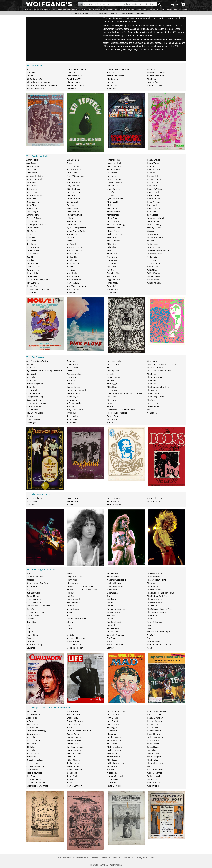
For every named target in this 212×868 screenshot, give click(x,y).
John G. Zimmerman (116, 711)
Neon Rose (112, 89)
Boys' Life (31, 589)
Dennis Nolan (33, 273)
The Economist (154, 589)
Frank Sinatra (73, 377)
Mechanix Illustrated (76, 638)
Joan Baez (71, 422)
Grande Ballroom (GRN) (118, 69)
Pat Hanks (112, 267)
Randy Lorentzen (155, 718)
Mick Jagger (112, 384)
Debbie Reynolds (34, 773)
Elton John (71, 361)
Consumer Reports (35, 612)
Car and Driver (33, 596)
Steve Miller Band (155, 367)
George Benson (74, 387)
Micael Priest (113, 231)
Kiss (109, 367)
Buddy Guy (32, 387)
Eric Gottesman (74, 169)
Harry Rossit (72, 208)
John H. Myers (73, 273)
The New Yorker (155, 602)
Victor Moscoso (154, 263)
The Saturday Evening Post (159, 609)
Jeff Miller (71, 241)
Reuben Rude (153, 169)
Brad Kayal (31, 199)
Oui (109, 596)
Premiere (111, 615)
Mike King (112, 244)
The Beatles (153, 380)
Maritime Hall (113, 79)
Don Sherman (33, 776)
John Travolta (113, 721)
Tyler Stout (152, 260)
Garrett (70, 179)
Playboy (111, 606)
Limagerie (94, 13)
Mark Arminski (114, 212)
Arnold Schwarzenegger (37, 731)
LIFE (69, 625)
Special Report (154, 750)
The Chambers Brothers (158, 387)
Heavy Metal (72, 580)
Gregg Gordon (73, 199)
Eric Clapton (72, 367)
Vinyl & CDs (153, 9)
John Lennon (113, 364)
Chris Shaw (32, 221)
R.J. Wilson (112, 292)
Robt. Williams (154, 202)
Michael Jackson (114, 747)
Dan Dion (31, 505)
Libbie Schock (113, 189)
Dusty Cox (31, 292)
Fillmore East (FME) (76, 85)
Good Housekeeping (36, 644)
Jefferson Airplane (75, 403)
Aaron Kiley (32, 711)
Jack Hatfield (72, 224)
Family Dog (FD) (74, 79)
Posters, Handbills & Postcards (37, 9)
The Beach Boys (154, 377)
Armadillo (31, 72)
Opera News (113, 593)
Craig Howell (32, 237)
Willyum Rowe (154, 279)
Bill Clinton (31, 744)
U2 (149, 410)
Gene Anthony (73, 501)
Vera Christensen (155, 770)
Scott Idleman (154, 221)
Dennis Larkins (33, 267)
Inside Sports (73, 609)
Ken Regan (112, 727)
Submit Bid (104, 13)
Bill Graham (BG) (34, 79)
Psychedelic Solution (157, 72)
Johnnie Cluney (74, 289)
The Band (152, 374)
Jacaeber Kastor (81, 13)
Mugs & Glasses (180, 9)
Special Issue (153, 747)
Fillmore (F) (72, 89)
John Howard (73, 276)
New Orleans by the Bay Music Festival (125, 393)
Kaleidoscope (113, 72)
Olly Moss (112, 263)
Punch (110, 619)
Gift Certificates (64, 858)
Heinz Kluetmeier (75, 750)
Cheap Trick (32, 390)
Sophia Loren (153, 744)
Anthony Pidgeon (34, 498)
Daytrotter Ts (141, 13)
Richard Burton (154, 724)
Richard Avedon (154, 721)
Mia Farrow (112, 744)
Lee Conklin (112, 186)
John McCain (113, 718)
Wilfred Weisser (154, 273)
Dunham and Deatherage (38, 289)
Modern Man (113, 573)
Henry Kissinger (74, 753)
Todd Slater (153, 257)
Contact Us (105, 858)
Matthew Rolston (115, 740)
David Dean (32, 260)
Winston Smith (154, 283)
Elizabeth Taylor (74, 714)
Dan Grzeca (32, 244)
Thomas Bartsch (155, 254)
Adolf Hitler (32, 718)
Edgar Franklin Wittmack (38, 786)
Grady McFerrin (74, 192)
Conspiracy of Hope (35, 397)
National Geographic (117, 580)
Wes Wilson (153, 267)
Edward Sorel (73, 711)
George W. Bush (74, 740)
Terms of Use (128, 858)
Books (170, 9)
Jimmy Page (72, 419)
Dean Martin (32, 770)
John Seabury (73, 283)
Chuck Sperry (33, 228)
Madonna (111, 734)
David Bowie (32, 410)
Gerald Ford (72, 744)
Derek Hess (32, 276)
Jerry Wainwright (74, 250)
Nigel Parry (112, 773)
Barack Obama (33, 734)
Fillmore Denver (74, 82)
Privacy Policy (142, 858)
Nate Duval (112, 257)
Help (152, 858)
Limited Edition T (128, 13)
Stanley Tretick (154, 753)
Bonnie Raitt (32, 380)
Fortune (30, 641)
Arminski (31, 76)
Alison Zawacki (33, 169)
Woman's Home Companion (160, 644)
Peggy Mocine (113, 279)
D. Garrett (31, 241)
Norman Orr (113, 260)
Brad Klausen (33, 202)
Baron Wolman (33, 501)
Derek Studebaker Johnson (39, 279)
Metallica (111, 380)
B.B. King (31, 364)
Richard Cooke (154, 182)
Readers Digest (114, 622)
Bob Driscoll (32, 186)
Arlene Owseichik (34, 179)
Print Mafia (112, 286)
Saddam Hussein (155, 737)
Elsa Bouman (73, 160)
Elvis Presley (72, 364)
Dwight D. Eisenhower (37, 782)
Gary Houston (73, 186)
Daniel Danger (33, 250)
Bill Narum (31, 182)
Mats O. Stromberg (116, 224)
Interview (71, 612)
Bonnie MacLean (34, 195)
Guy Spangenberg (75, 747)
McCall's (71, 635)
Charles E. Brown (34, 218)
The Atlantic (153, 586)
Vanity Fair (152, 635)
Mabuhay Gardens (116, 76)
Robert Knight (154, 199)
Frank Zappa (73, 380)
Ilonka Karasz (73, 763)
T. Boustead (153, 244)
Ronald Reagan (154, 734)
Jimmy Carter (73, 776)
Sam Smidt (152, 212)
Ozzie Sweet (113, 779)
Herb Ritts (71, 757)
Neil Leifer (112, 770)
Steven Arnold (154, 234)
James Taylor (73, 397)
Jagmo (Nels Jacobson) (77, 228)
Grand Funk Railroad (76, 390)
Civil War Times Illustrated (38, 606)
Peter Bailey (113, 283)
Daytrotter (72, 72)
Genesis (70, 384)
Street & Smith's (155, 573)
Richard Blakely (154, 179)
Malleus (111, 205)
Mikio (110, 250)
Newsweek (112, 589)
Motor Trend (113, 577)
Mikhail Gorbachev (116, 763)
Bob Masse (32, 189)
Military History (74, 644)
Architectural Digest (36, 577)
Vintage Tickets (85, 9)
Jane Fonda (72, 773)
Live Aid (111, 374)
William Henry (154, 276)
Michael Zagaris (114, 505)
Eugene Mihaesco (75, 721)
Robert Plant (113, 416)
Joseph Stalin (113, 724)
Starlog (110, 648)
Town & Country (155, 622)
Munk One (112, 254)
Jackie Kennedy (74, 766)
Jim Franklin (72, 257)
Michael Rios (113, 237)
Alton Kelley (32, 173)
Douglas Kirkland (34, 779)
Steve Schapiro (154, 757)
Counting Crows (34, 400)
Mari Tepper (113, 208)
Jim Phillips (72, 260)
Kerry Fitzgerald (114, 179)
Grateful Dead (73, 393)
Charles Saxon (33, 763)
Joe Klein (71, 779)
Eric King (69, 13)
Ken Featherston (115, 169)
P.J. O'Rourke (113, 782)
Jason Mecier (73, 234)
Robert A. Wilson (155, 189)
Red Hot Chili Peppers (117, 413)
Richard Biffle (153, 176)
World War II (153, 786)
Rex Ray (151, 173)
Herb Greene (73, 212)
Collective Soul (33, 393)
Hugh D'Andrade (74, 215)
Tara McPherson (155, 247)
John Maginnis (114, 498)
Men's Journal (73, 641)
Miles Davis (112, 387)
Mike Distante (113, 241)
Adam (29, 573)
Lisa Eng (111, 195)
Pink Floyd (112, 400)
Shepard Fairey (154, 224)
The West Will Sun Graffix (159, 250)
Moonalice (112, 85)
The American (154, 577)
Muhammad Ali (114, 766)
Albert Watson (33, 724)
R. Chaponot (113, 289)
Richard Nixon (154, 727)
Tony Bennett (153, 406)
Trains (150, 625)
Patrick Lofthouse (115, 273)
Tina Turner (153, 403)
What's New (114, 13)
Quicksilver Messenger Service (121, 410)
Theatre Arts (153, 615)
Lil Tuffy (111, 192)
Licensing (95, 858)
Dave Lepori (72, 498)
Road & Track (113, 628)
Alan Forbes (32, 163)
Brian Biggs (32, 205)
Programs (97, 9)
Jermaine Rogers (74, 247)
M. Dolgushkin (114, 202)
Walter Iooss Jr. (154, 776)
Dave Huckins (33, 254)
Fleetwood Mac (74, 374)
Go (160, 4)
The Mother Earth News (158, 596)
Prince (110, 406)
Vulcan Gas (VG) (154, 85)
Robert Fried (153, 192)
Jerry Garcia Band (75, 410)
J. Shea (70, 218)
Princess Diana (154, 714)
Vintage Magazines (126, 9)
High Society (72, 583)
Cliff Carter (31, 231)
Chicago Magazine (35, 602)
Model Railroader (75, 648)
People (110, 602)
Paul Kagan (112, 276)
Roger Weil (152, 205)
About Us (116, 858)
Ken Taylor (112, 173)
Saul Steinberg (154, 740)
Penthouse (112, 599)
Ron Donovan (153, 208)
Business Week (33, 593)
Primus (110, 403)
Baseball (30, 580)
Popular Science (114, 612)
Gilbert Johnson (74, 189)
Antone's (31, 69)
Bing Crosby (32, 374)
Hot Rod (71, 596)
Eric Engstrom (73, 166)
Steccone (151, 231)
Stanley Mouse (154, 228)
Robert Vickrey (154, 731)
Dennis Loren (33, 270)
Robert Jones (153, 195)
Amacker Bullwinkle (35, 176)
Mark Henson (113, 215)
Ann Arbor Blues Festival (38, 361)
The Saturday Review (157, 612)
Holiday (70, 593)
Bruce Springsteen (35, 384)
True (149, 628)
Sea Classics (113, 638)
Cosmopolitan (33, 615)
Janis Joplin (72, 400)
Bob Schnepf (32, 192)
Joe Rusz (71, 782)
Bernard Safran (34, 740)
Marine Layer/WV (70, 9)
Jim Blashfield (73, 254)
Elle (28, 628)
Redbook (111, 625)
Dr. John (30, 416)
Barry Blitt (31, 737)
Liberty (70, 622)
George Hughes (74, 737)
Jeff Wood (71, 244)
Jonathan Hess (114, 160)
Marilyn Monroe (114, 737)
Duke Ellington (33, 419)
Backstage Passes (110, 9)
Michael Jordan (114, 750)
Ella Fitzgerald (33, 422)
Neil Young (112, 390)
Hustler (70, 606)
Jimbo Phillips (73, 263)
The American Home (157, 580)
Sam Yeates (153, 215)
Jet (68, 615)
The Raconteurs (154, 393)
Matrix (110, 82)
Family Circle (32, 635)
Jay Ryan (71, 237)
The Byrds (152, 384)
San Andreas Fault (156, 218)
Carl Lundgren (33, 212)
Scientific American (116, 635)
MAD (69, 632)
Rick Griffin (152, 186)
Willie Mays (152, 779)
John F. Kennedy (74, 786)
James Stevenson (75, 770)
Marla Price (112, 218)
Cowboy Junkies (34, 406)
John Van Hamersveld (77, 286)
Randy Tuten (153, 163)
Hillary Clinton (73, 760)
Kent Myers (112, 176)
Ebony (29, 625)
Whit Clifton (153, 270)
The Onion (152, 606)
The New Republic (155, 599)
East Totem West (74, 76)
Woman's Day (154, 641)
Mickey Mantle (114, 757)
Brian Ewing (32, 208)
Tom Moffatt (153, 82)
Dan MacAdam (33, 247)
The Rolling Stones (156, 397)
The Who (151, 400)
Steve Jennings (154, 501)
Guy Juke (71, 205)
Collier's (30, 609)
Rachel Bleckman (155, 498)
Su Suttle (151, 241)
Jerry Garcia (72, 406)
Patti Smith (112, 397)
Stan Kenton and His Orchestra (161, 364)
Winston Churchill (155, 782)
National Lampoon (116, 586)
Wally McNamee (155, 773)
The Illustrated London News (160, 593)
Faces (69, 371)
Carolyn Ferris (33, 215)
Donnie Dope (33, 286)
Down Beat (32, 622)
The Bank (151, 79)
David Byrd (32, 257)
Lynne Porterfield (115, 199)
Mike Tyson (112, 760)
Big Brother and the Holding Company (44, 371)
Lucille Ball (112, 731)
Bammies (31, 367)
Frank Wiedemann (75, 176)
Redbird (151, 166)
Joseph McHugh (114, 163)
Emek (69, 163)
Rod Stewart (113, 419)
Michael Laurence (115, 234)
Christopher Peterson (36, 224)
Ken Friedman (114, 501)
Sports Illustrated (115, 644)
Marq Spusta (113, 221)
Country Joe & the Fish (37, 403)
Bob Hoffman (33, 753)
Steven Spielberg (155, 237)
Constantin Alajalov (35, 766)
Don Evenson (33, 283)
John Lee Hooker (115, 361)
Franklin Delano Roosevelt (79, 731)
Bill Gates (31, 747)
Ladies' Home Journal (77, 619)
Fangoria (30, 638)
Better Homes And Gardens (39, 583)
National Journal (115, 583)
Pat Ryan (111, 270)
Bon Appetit (32, 586)
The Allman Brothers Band (159, 371)
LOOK (69, 628)
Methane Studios (115, 228)
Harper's (71, 573)
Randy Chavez (154, 160)
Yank (149, 648)
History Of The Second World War (82, 589)
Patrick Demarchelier (157, 711)
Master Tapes (141, 9)
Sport (110, 641)
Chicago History (34, 599)
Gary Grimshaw (74, 182)
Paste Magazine (114, 786)
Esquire (30, 632)
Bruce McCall (32, 757)
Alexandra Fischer (35, 166)
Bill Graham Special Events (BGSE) (42, 85)
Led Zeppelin (113, 371)
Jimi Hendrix (72, 416)
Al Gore (30, 721)
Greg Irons (72, 195)
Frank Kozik (72, 173)
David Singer (32, 263)
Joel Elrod (71, 270)
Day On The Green (35, 413)
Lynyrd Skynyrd (114, 377)
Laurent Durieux (115, 182)
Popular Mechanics (116, 609)
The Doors (152, 390)
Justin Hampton (114, 166)
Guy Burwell (72, 202)
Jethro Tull (71, 413)
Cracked (30, 619)
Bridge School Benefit (77, 69)
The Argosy (152, 583)
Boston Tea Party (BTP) (37, 89)
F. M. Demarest (74, 724)
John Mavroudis (74, 279)
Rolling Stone (113, 632)
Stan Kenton (153, 361)
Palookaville (153, 69)
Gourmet (31, 648)
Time (150, 619)
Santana (111, 422)
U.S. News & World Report (159, 632)
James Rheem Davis (76, 231)
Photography (57, 9)
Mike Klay (111, 247)
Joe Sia (70, 267)
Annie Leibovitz (33, 727)
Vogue (150, 638)
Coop (29, 234)
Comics (163, 9)
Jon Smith (71, 292)
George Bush (73, 734)
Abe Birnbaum (33, 714)
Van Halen (152, 413)
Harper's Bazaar (74, 577)
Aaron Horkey (33, 160)
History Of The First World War (81, 586)
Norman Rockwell (115, 776)
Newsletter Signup (81, 858)
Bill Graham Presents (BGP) (39, 82)
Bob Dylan (31, 377)
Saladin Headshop (156, 76)
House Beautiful (74, 602)
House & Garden (74, 599)
